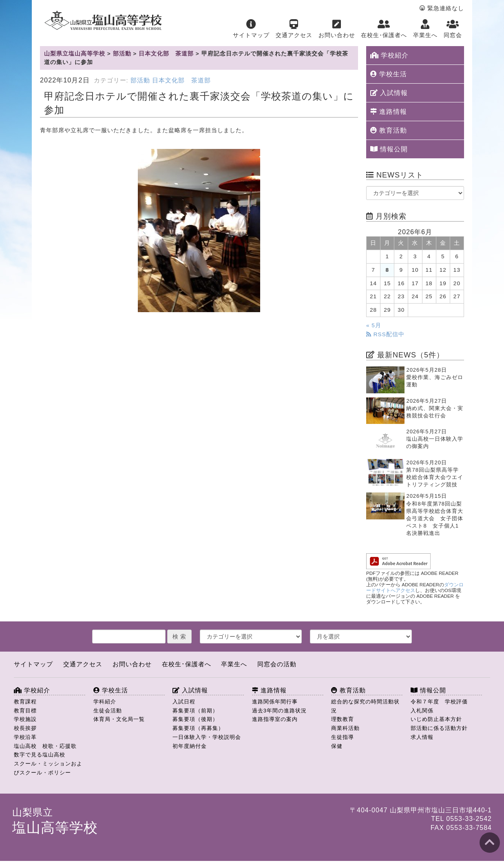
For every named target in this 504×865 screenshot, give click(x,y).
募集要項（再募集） (198, 728)
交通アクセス (294, 29)
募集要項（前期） (195, 711)
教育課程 (25, 702)
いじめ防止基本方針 (436, 719)
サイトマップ (251, 29)
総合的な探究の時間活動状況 (365, 706)
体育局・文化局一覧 (119, 719)
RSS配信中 (385, 334)
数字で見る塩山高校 (40, 755)
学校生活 (389, 74)
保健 (337, 746)
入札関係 (422, 711)
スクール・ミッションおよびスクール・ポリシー (48, 768)
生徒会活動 (108, 711)
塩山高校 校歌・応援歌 (45, 746)
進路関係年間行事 (275, 702)
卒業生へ (425, 29)
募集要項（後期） (195, 719)
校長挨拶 (25, 728)
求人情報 (422, 737)
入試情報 (389, 93)
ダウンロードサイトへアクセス (415, 588)
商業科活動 (345, 728)
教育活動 (389, 130)
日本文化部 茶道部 (181, 80)
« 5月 (374, 325)
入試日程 (184, 702)
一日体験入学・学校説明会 (207, 737)
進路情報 (389, 112)
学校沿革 (25, 737)
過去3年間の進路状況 (279, 711)
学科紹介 (105, 702)
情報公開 (389, 149)
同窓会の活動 (277, 664)
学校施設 (25, 719)
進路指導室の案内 (275, 719)
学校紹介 (389, 55)
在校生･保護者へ (384, 29)
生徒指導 (343, 737)
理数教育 (343, 719)
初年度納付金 (190, 746)
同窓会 (453, 29)
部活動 (140, 80)
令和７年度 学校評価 (439, 702)
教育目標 (25, 711)
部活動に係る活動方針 (439, 728)
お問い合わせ (337, 29)
